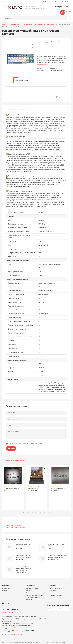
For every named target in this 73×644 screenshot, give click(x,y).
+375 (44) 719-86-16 (63, 7)
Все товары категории (14, 523)
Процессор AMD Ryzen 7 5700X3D (59, 489)
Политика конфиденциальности (55, 640)
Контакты (5, 589)
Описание (11, 109)
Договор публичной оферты (35, 594)
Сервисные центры (32, 587)
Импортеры (29, 589)
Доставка (53, 589)
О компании (6, 587)
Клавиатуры (51, 25)
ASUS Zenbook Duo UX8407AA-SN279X (34, 489)
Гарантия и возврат (56, 594)
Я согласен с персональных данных (27, 444)
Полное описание (43, 65)
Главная (5, 25)
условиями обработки (23, 444)
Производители (31, 591)
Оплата (52, 591)
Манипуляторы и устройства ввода (34, 25)
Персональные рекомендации (15, 460)
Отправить (11, 448)
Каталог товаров (15, 25)
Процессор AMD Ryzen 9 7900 (12, 489)
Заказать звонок (60, 9)
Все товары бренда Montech (16, 526)
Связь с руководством (56, 587)
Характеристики (24, 109)
